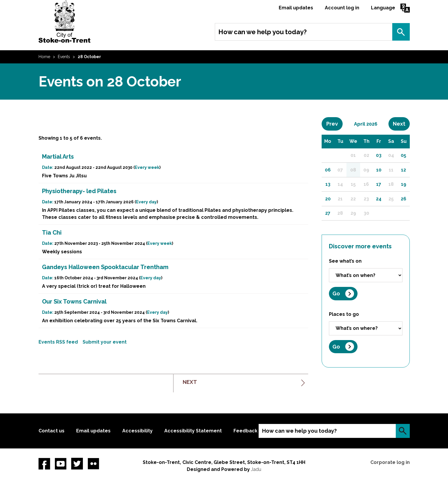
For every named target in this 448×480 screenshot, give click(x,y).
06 (328, 170)
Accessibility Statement (193, 431)
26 (403, 199)
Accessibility (137, 431)
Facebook (44, 464)
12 (403, 170)
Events (64, 57)
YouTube (61, 464)
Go (336, 293)
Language (383, 8)
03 (379, 155)
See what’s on (345, 261)
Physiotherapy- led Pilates (79, 191)
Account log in (342, 8)
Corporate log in (390, 462)
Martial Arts (58, 157)
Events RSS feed (58, 342)
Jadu (256, 469)
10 (379, 170)
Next (401, 124)
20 (328, 199)
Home (44, 57)
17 (379, 184)
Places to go (344, 314)
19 (404, 184)
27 (328, 213)
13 (328, 184)
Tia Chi (52, 233)
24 (379, 199)
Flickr (93, 464)
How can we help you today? (263, 32)
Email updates (296, 8)
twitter (77, 464)
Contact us (52, 431)
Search (401, 32)
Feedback (245, 431)
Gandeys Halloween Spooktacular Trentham (105, 267)
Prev (334, 124)
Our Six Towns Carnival (74, 301)
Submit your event (105, 342)
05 (403, 155)
